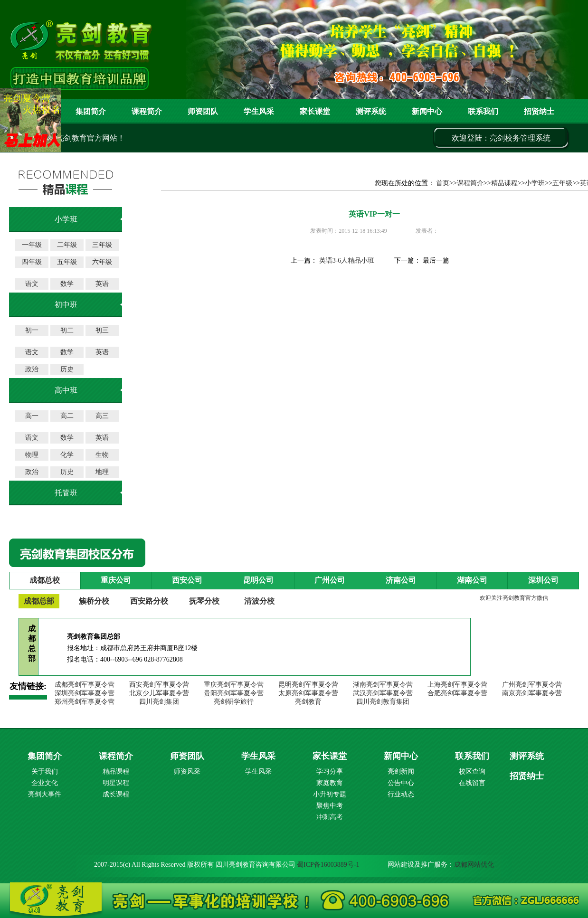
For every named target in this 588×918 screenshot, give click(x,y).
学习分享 (330, 771)
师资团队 (203, 111)
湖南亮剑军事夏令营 (383, 685)
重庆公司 (116, 580)
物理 (32, 455)
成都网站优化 (474, 865)
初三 (102, 330)
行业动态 (401, 794)
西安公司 (187, 580)
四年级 (32, 262)
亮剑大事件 (45, 794)
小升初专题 (330, 794)
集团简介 (91, 111)
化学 (67, 455)
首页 (443, 183)
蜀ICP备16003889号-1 (328, 865)
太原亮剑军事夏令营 (308, 693)
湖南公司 (472, 580)
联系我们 (483, 111)
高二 (67, 416)
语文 (32, 284)
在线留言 (472, 783)
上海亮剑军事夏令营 (457, 685)
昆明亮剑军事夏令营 (308, 685)
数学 (67, 284)
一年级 (32, 245)
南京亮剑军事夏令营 (532, 693)
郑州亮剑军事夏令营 (85, 702)
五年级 (67, 262)
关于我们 (45, 771)
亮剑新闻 (401, 771)
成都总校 (45, 580)
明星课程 (116, 783)
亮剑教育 (308, 702)
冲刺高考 (330, 817)
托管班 (66, 493)
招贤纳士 (539, 111)
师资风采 (187, 771)
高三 (102, 416)
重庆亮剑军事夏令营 (234, 685)
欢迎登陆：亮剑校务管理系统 (501, 138)
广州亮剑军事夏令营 (532, 685)
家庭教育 (330, 783)
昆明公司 (258, 580)
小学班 (535, 183)
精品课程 (504, 183)
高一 (32, 416)
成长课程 (116, 794)
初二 (67, 330)
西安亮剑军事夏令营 (159, 685)
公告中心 (401, 783)
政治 (32, 369)
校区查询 (472, 771)
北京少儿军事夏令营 (159, 693)
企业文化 (45, 783)
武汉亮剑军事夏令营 (383, 693)
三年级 (102, 245)
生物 (102, 455)
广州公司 (330, 580)
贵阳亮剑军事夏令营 (234, 693)
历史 (67, 369)
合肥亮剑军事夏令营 (457, 693)
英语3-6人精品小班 (347, 260)
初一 (32, 330)
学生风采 (259, 111)
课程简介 (147, 111)
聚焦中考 (330, 806)
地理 (102, 472)
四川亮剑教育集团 (383, 702)
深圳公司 (543, 580)
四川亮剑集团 (159, 702)
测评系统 (527, 756)
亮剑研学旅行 (234, 702)
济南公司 (401, 580)
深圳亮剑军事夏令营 (85, 693)
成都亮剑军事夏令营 (85, 685)
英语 (102, 284)
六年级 (102, 262)
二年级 (67, 245)
